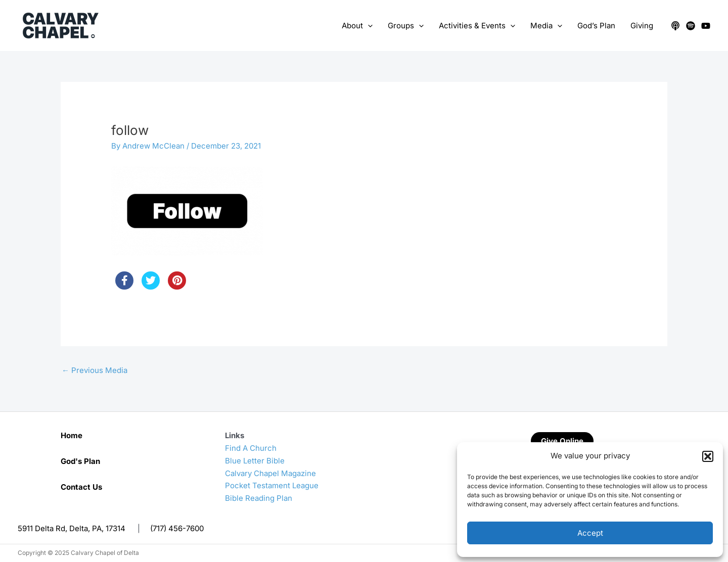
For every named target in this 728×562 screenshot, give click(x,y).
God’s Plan (596, 26)
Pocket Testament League (272, 485)
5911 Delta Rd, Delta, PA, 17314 (72, 528)
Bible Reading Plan (259, 498)
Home (72, 435)
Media (546, 26)
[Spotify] (691, 26)
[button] (708, 456)
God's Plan (80, 461)
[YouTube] (706, 26)
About (357, 26)
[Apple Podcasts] (675, 26)
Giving (642, 26)
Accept (590, 533)
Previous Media (95, 370)
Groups (406, 26)
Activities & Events (477, 26)
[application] (368, 26)
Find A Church (251, 448)
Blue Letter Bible (255, 461)
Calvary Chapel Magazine (270, 473)
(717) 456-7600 (177, 528)
